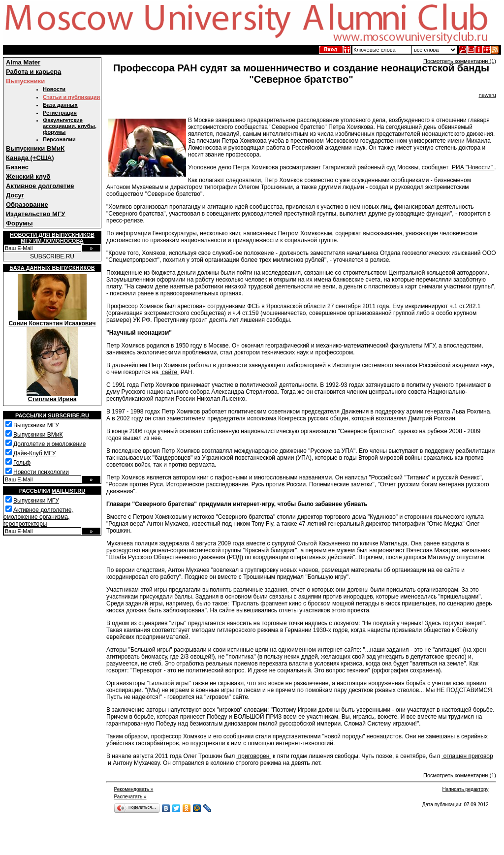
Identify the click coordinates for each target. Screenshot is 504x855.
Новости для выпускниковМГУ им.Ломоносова (52, 238)
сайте (169, 372)
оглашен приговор (467, 756)
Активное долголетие (40, 186)
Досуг (15, 195)
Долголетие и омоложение (49, 444)
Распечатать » (130, 797)
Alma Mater (23, 62)
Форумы (19, 223)
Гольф (22, 463)
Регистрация (60, 113)
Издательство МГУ (35, 214)
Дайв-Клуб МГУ (34, 453)
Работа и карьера (33, 72)
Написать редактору (466, 789)
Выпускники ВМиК (35, 148)
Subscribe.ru (68, 415)
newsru (488, 95)
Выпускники (25, 81)
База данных (60, 105)
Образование (27, 205)
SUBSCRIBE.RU (52, 256)
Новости (54, 89)
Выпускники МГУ (36, 425)
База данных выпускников (52, 268)
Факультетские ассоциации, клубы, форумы (70, 126)
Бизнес (17, 167)
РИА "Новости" (472, 167)
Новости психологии (41, 472)
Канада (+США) (30, 158)
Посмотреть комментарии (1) (460, 61)
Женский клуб (28, 176)
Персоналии (59, 139)
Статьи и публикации (71, 97)
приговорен (254, 756)
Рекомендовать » (133, 789)
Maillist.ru (68, 491)
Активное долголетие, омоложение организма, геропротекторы (38, 517)
